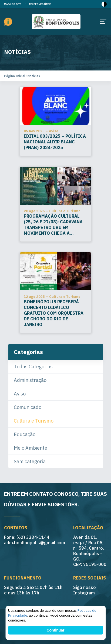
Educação (25, 434)
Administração (30, 380)
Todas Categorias (33, 367)
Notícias (34, 76)
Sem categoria (30, 461)
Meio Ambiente (31, 448)
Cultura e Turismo (34, 421)
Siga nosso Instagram (85, 590)
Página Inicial (15, 76)
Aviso (20, 394)
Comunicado (28, 407)
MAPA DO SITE (13, 4)
